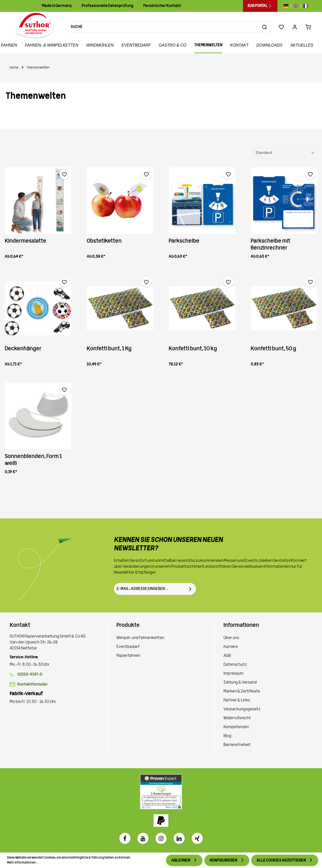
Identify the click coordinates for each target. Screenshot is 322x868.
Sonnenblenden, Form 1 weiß (33, 460)
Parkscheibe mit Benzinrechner (270, 245)
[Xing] (197, 838)
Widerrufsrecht (237, 718)
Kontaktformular (32, 685)
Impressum (233, 674)
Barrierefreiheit (237, 745)
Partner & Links (237, 700)
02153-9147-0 (30, 675)
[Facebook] (125, 838)
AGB (227, 656)
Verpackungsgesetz (242, 709)
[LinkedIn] (179, 838)
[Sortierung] (285, 153)
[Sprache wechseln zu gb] (296, 6)
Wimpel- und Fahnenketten (140, 638)
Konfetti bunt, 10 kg (193, 349)
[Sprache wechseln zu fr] (305, 6)
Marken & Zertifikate (242, 691)
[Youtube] (143, 838)
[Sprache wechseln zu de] (287, 6)
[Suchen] (265, 27)
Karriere (231, 647)
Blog (227, 736)
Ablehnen (181, 861)
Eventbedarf (128, 647)
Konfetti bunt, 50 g (273, 349)
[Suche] (164, 27)
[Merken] (64, 174)
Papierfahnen (128, 656)
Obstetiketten (104, 241)
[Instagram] (161, 838)
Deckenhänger (23, 349)
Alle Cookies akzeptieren (281, 861)
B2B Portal (260, 6)
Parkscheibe (184, 241)
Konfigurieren (224, 861)
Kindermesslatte (26, 241)
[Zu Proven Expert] (161, 792)
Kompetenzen (236, 727)
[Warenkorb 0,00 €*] (308, 27)
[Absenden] (190, 589)
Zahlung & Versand (240, 683)
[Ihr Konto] (295, 27)
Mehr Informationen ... (23, 863)
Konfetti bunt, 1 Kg (109, 349)
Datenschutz (235, 665)
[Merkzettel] (281, 27)
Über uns (231, 638)
